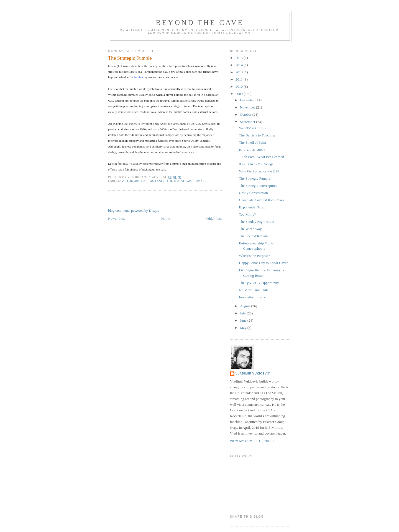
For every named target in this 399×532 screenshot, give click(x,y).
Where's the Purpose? (254, 256)
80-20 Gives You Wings (256, 164)
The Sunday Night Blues (257, 222)
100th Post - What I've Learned (261, 157)
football (156, 181)
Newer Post (116, 219)
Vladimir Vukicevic (253, 374)
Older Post (214, 219)
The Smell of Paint (252, 142)
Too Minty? (247, 214)
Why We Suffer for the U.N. (259, 171)
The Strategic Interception (258, 186)
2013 (240, 72)
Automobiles (134, 181)
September (248, 122)
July (243, 313)
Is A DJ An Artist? (252, 150)
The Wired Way (250, 229)
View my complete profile (254, 441)
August (246, 306)
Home (166, 219)
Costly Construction (253, 193)
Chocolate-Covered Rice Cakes (261, 200)
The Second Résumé (254, 236)
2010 (240, 86)
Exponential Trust (252, 207)
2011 (240, 79)
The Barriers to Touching (257, 135)
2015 (240, 58)
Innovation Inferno (252, 297)
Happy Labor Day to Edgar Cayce (263, 263)
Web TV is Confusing (255, 128)
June (244, 320)
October (246, 114)
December (248, 100)
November (248, 107)
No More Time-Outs (254, 290)
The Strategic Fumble (130, 58)
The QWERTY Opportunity (259, 283)
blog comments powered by (133, 211)
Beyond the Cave (200, 23)
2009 (240, 94)
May (244, 328)
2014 (240, 65)
